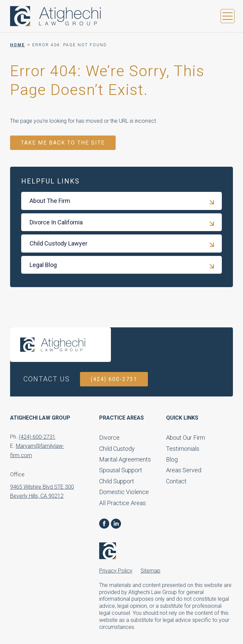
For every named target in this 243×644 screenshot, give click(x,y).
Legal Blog (43, 265)
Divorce (109, 438)
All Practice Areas (123, 503)
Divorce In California (56, 222)
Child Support (117, 481)
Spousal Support (121, 470)
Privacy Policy (116, 571)
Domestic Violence (124, 492)
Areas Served (184, 470)
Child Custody (117, 449)
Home (17, 45)
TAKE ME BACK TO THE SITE (63, 143)
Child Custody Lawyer (58, 243)
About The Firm (50, 201)
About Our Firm (186, 438)
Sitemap (150, 571)
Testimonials (183, 449)
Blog (172, 459)
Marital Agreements (125, 459)
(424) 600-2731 (114, 379)
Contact (176, 481)
